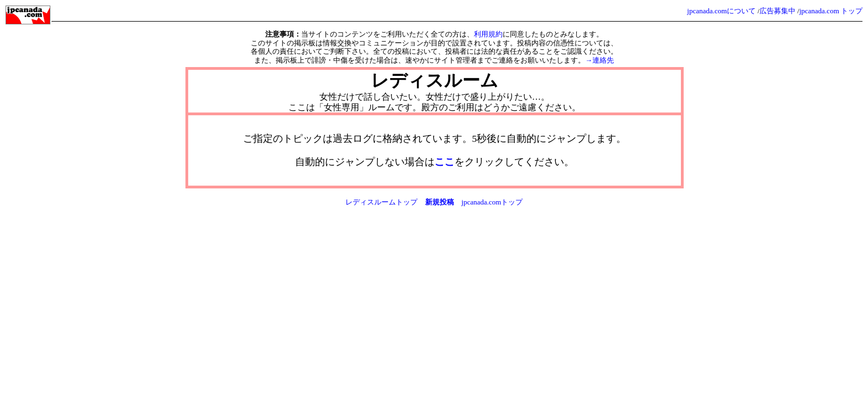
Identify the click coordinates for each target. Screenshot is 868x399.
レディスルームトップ (381, 202)
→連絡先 (600, 60)
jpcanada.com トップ (831, 11)
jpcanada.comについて (721, 11)
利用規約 (488, 34)
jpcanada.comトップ (492, 202)
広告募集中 (777, 11)
